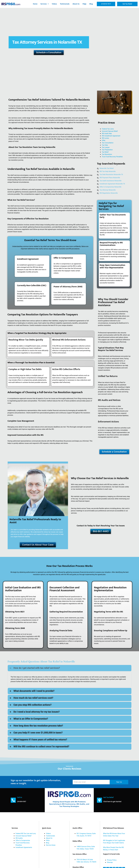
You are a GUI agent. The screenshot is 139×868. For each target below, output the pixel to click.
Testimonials (65, 4)
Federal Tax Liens (108, 129)
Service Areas (51, 845)
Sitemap (110, 862)
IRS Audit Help (107, 134)
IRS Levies (105, 138)
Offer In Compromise (23, 840)
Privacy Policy (112, 860)
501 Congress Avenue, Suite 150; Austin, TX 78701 (86, 835)
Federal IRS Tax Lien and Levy (26, 833)
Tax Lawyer (106, 147)
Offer (104, 141)
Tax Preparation (107, 150)
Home (35, 4)
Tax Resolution (107, 154)
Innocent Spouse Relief (110, 131)
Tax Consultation (108, 143)
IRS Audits (19, 838)
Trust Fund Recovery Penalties (112, 157)
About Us (76, 4)
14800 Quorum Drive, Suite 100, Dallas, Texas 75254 (86, 848)
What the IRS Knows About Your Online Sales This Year (114, 835)
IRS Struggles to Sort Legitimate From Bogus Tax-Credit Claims (114, 842)
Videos (54, 4)
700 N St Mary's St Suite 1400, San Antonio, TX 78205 (86, 861)
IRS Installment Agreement (111, 136)
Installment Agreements (24, 847)
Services (45, 4)
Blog (91, 4)
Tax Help (105, 145)
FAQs (84, 4)
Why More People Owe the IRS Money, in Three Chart (113, 849)
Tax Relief (105, 152)
